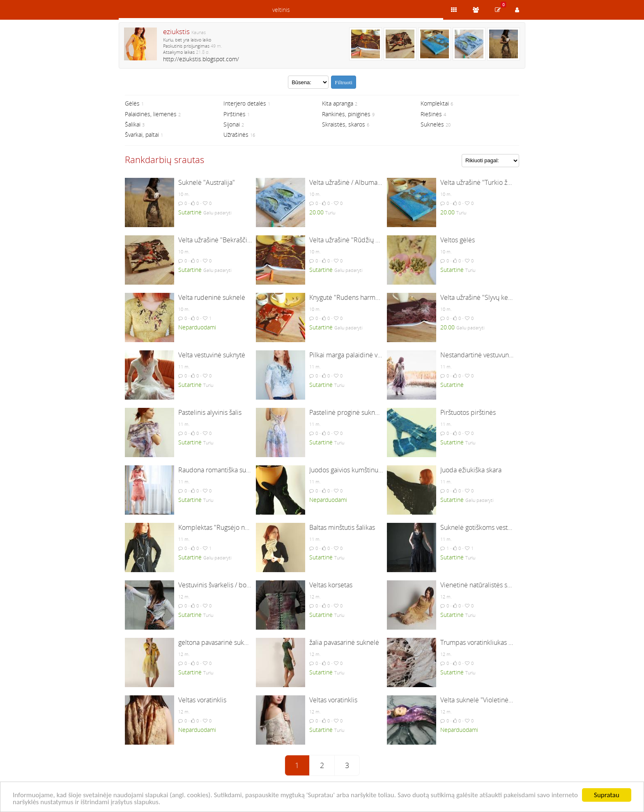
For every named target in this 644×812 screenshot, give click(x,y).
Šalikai (133, 124)
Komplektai (435, 103)
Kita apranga (338, 103)
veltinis (281, 10)
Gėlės (132, 103)
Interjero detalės (245, 103)
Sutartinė (190, 212)
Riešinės (431, 114)
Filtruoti (344, 82)
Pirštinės (235, 114)
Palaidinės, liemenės (151, 114)
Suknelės (432, 124)
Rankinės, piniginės (346, 114)
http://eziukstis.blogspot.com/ (201, 59)
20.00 (316, 212)
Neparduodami (197, 327)
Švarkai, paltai (142, 135)
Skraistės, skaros (344, 124)
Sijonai (232, 124)
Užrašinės (236, 135)
